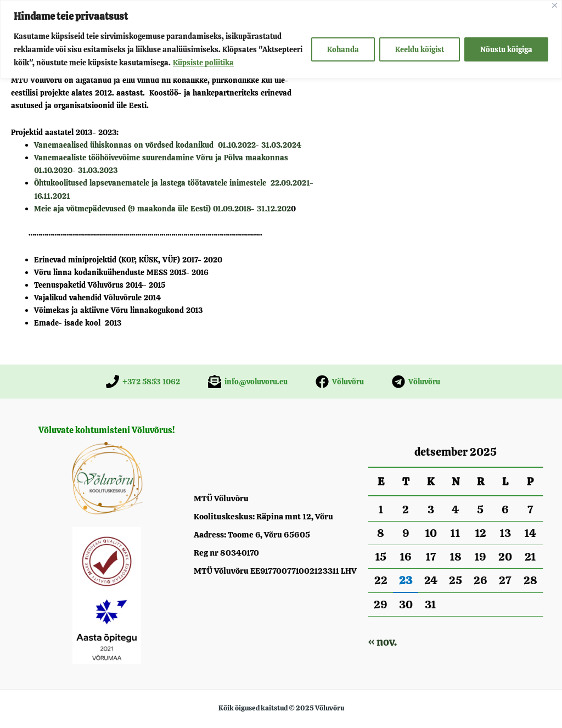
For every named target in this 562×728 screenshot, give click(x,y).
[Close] (555, 5)
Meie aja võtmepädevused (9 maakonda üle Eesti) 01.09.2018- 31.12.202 (162, 209)
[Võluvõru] (340, 382)
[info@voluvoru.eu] (248, 382)
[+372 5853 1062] (143, 382)
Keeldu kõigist (420, 49)
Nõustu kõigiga (506, 49)
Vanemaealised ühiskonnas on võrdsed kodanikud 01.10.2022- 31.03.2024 (168, 145)
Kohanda (343, 49)
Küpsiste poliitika (203, 63)
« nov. (383, 642)
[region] (281, 39)
